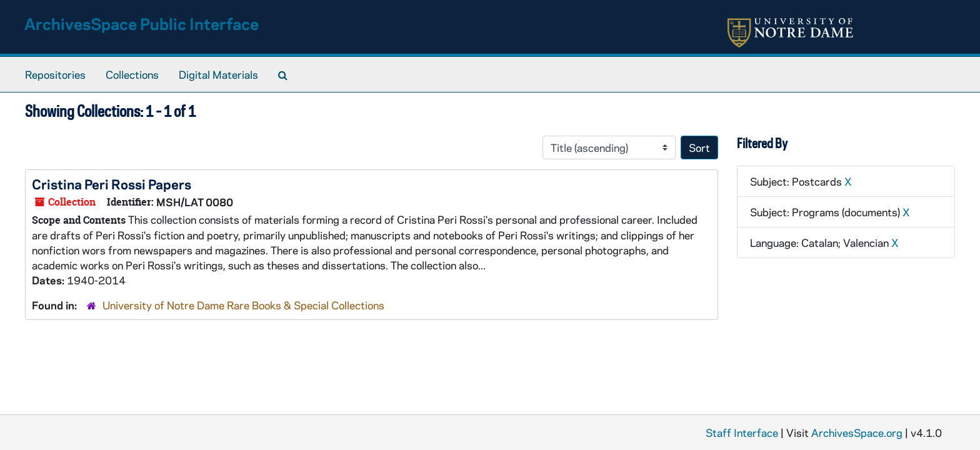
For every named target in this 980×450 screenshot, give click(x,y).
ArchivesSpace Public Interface (142, 23)
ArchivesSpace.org (857, 432)
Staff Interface (742, 432)
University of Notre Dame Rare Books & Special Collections (243, 305)
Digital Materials (218, 74)
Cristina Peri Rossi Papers (112, 184)
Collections (132, 74)
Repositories (55, 74)
